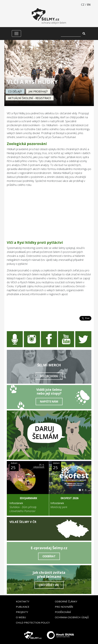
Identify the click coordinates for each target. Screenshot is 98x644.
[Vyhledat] (71, 34)
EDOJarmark (29, 498)
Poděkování (63, 612)
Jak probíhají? (38, 92)
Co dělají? (15, 92)
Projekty (22, 612)
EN (89, 5)
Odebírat (49, 556)
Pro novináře (64, 607)
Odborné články (66, 601)
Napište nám (49, 402)
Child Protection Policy (33, 623)
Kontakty (23, 601)
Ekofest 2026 (70, 498)
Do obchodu (49, 376)
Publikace (23, 607)
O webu (21, 617)
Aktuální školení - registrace (30, 98)
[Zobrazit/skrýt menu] (16, 34)
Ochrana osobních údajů (72, 617)
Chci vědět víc (49, 585)
